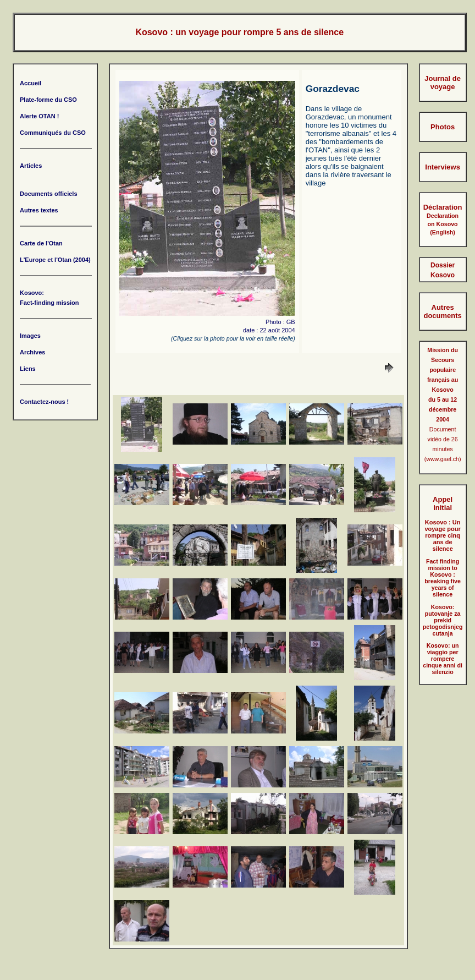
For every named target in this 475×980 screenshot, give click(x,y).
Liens (28, 369)
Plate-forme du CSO (48, 100)
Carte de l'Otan (41, 243)
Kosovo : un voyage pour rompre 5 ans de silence (239, 32)
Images (30, 336)
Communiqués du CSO (53, 133)
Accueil (31, 83)
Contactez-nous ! (44, 402)
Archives (32, 352)
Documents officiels (49, 194)
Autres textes (39, 210)
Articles (31, 166)
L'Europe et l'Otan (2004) (55, 260)
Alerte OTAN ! (39, 116)
